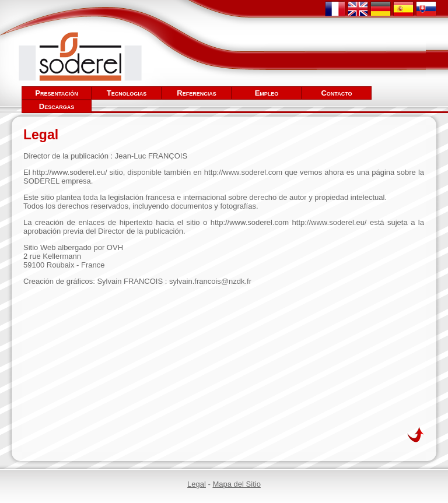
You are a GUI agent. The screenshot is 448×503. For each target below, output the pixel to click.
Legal (197, 484)
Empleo (267, 93)
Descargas (57, 106)
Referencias (196, 93)
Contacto (336, 93)
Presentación (57, 93)
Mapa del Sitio (236, 484)
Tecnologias (127, 93)
